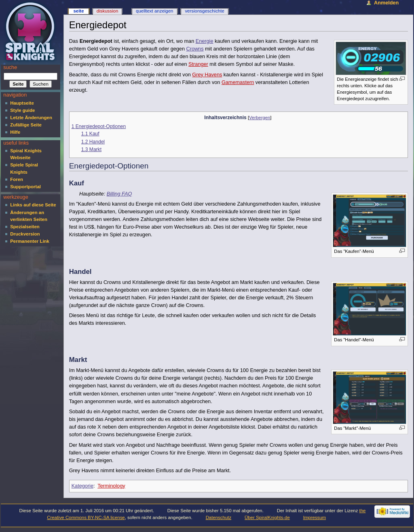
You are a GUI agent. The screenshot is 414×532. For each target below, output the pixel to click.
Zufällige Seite (26, 125)
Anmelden (386, 3)
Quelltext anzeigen (154, 11)
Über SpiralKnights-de (267, 517)
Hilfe (15, 132)
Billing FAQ (119, 194)
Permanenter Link (30, 241)
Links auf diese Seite (33, 205)
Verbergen (260, 118)
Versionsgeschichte (204, 11)
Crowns (195, 49)
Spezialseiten (25, 227)
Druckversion (25, 234)
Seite (78, 11)
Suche (10, 67)
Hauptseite (22, 103)
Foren (17, 179)
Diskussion (107, 11)
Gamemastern (238, 82)
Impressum (315, 517)
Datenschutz (219, 517)
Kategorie (82, 486)
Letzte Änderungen (31, 118)
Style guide (22, 110)
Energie (205, 41)
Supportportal (25, 187)
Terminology (111, 486)
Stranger (198, 64)
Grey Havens (207, 75)
